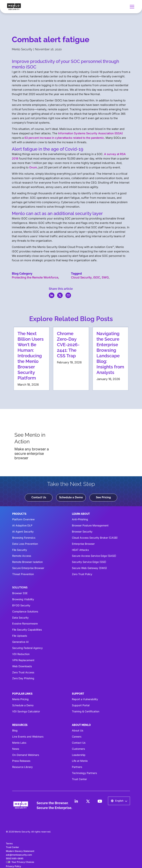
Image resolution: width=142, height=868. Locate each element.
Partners (77, 767)
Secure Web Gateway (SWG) (89, 568)
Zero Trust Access (23, 672)
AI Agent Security (23, 532)
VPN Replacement (23, 660)
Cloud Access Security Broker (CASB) (95, 538)
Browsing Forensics (24, 538)
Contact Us (39, 497)
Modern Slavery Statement (20, 851)
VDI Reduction (21, 654)
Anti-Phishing (80, 519)
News (16, 749)
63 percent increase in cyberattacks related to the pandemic (64, 138)
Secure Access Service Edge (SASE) (94, 556)
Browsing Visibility (23, 599)
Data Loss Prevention (25, 544)
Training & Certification (86, 711)
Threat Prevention (23, 574)
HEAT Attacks (80, 550)
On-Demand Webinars (26, 755)
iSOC (97, 277)
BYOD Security (21, 605)
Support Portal (81, 705)
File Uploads (20, 636)
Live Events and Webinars (28, 737)
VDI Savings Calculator (26, 711)
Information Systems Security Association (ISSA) (90, 133)
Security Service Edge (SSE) (89, 562)
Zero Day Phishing (23, 678)
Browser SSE (20, 593)
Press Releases (21, 761)
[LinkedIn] (76, 801)
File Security (20, 550)
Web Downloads (22, 666)
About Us (78, 730)
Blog (15, 730)
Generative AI (20, 642)
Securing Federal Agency (27, 648)
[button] (131, 7)
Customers (78, 749)
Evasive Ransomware (25, 623)
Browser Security (82, 532)
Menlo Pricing (20, 699)
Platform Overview (23, 519)
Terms (9, 843)
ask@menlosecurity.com (19, 855)
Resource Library (22, 767)
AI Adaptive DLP (22, 525)
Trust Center (79, 779)
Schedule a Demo (71, 497)
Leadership (79, 755)
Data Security (20, 618)
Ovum (33, 167)
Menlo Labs (19, 743)
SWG (105, 277)
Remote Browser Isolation (27, 562)
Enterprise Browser (83, 544)
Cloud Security (81, 277)
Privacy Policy (13, 866)
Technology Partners (84, 773)
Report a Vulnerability (85, 699)
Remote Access (22, 556)
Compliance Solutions (25, 611)
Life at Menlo (80, 761)
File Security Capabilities (27, 630)
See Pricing (103, 497)
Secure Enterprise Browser (28, 568)
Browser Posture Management (90, 525)
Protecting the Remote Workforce (35, 277)
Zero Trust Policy (82, 574)
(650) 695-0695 (15, 858)
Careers (77, 737)
